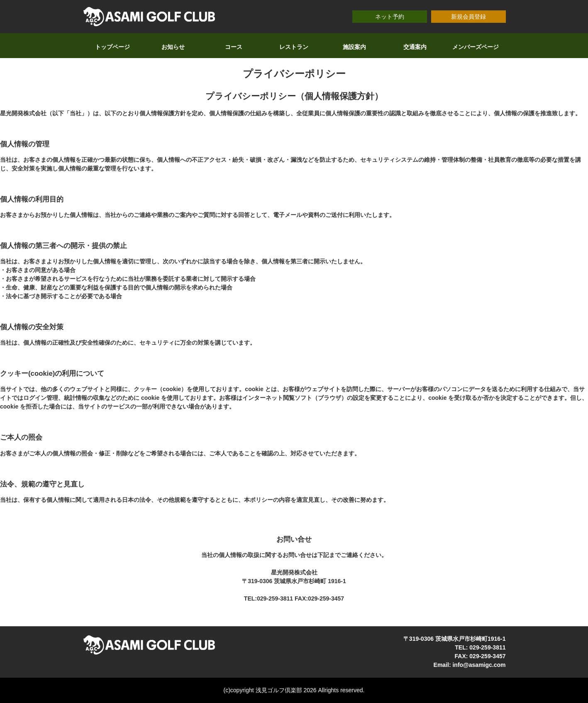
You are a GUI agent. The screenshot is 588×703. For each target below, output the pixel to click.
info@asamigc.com (479, 665)
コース (234, 47)
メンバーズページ (476, 47)
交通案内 (415, 47)
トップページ (112, 47)
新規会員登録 (468, 17)
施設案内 (354, 47)
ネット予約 (390, 17)
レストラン (294, 47)
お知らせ (173, 47)
